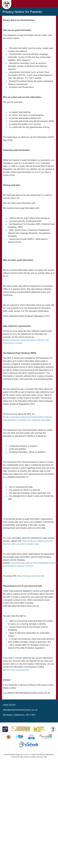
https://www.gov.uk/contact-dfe (31, 576)
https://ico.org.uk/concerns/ (17, 670)
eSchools (26, 754)
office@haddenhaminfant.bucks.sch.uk (20, 710)
